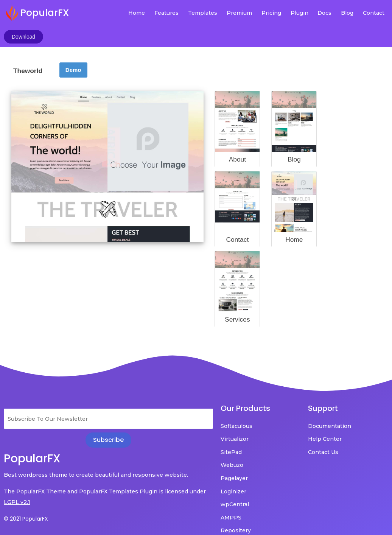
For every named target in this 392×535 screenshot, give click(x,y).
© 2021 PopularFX (26, 498)
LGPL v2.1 (35, 481)
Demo (73, 49)
